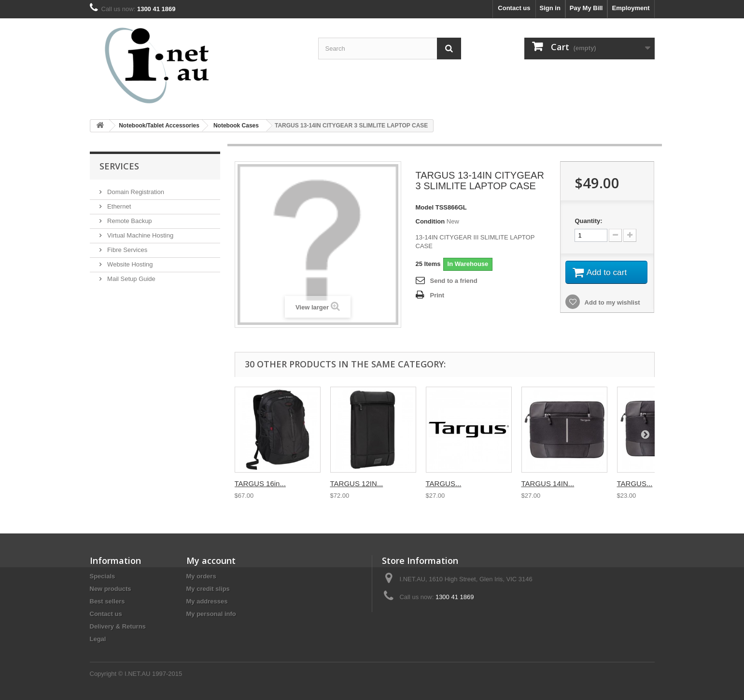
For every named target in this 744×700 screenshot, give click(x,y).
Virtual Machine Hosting (140, 235)
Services (119, 166)
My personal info (211, 614)
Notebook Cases (236, 126)
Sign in (550, 8)
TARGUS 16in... (260, 483)
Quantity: (588, 221)
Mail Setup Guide (131, 279)
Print (437, 295)
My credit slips (208, 589)
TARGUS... (444, 483)
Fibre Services (127, 250)
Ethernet (119, 206)
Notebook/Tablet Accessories (159, 126)
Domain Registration (135, 192)
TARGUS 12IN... (357, 483)
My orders (201, 576)
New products (111, 589)
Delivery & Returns (118, 626)
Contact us (514, 8)
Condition (430, 221)
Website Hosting (129, 264)
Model (425, 207)
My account (211, 560)
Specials (103, 576)
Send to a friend (454, 281)
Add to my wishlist (611, 304)
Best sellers (107, 601)
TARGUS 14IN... (548, 483)
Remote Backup (129, 221)
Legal (98, 639)
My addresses (207, 601)
